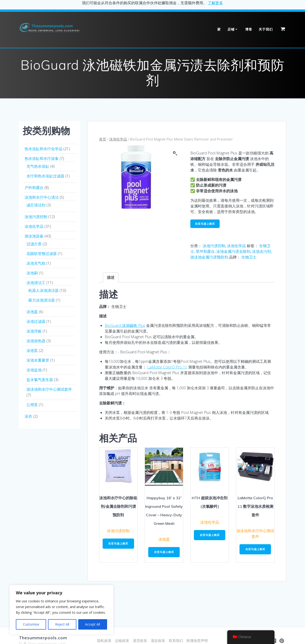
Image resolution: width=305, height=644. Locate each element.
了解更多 (215, 3)
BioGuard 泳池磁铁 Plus (125, 326)
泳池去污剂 (261, 252)
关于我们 (266, 29)
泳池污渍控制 (214, 246)
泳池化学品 (118, 139)
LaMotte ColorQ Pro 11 (167, 368)
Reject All (62, 624)
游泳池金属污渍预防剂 (209, 258)
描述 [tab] (111, 278)
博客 (249, 29)
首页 (103, 139)
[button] (175, 153)
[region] (61, 610)
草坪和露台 (205, 252)
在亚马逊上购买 (206, 224)
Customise (31, 624)
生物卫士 (249, 258)
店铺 (231, 29)
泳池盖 (164, 540)
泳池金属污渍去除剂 (233, 252)
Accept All (93, 624)
